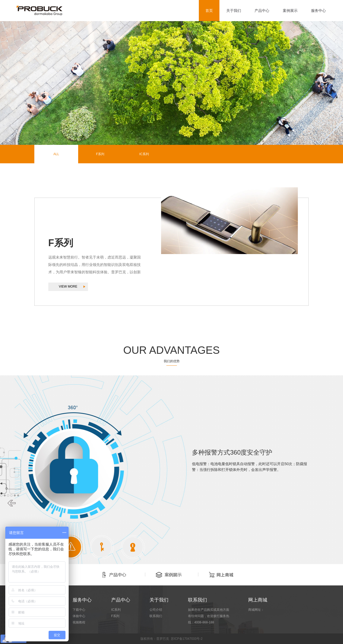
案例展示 (290, 11)
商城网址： (256, 610)
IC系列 (144, 154)
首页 (209, 11)
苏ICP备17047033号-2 (187, 639)
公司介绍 (156, 610)
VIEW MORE (68, 287)
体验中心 (79, 616)
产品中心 (262, 11)
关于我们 (234, 11)
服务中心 (318, 11)
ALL (56, 154)
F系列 (100, 154)
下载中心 (79, 610)
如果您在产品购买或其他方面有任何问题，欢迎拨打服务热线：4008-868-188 (209, 616)
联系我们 (156, 616)
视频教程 (79, 622)
